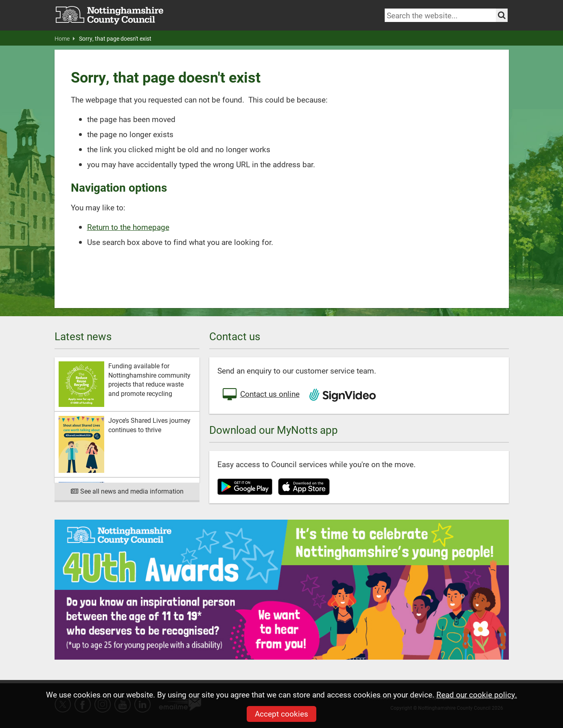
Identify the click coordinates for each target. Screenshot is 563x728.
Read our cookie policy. (477, 694)
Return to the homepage (128, 227)
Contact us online (261, 395)
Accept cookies (281, 714)
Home (65, 39)
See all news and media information (127, 491)
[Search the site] (502, 15)
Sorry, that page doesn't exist (115, 39)
